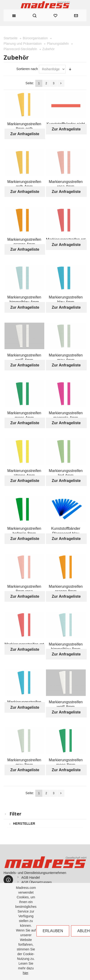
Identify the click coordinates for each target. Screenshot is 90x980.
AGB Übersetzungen (36, 882)
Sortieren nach (27, 69)
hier (25, 973)
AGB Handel (31, 878)
